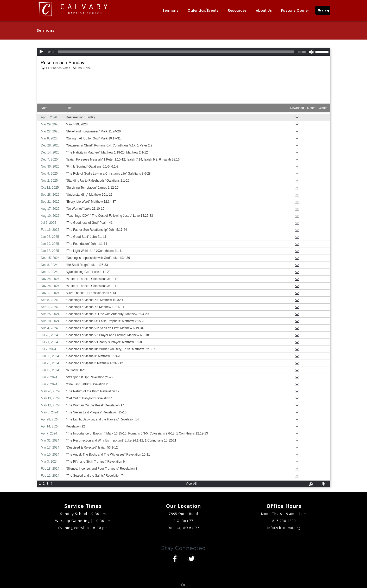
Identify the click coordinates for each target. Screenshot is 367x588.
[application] (183, 52)
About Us (264, 11)
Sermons (170, 11)
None (87, 68)
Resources (237, 11)
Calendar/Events (203, 11)
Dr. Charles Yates (58, 68)
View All (191, 484)
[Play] (41, 52)
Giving (323, 10)
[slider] (176, 52)
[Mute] (311, 52)
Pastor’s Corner (295, 11)
